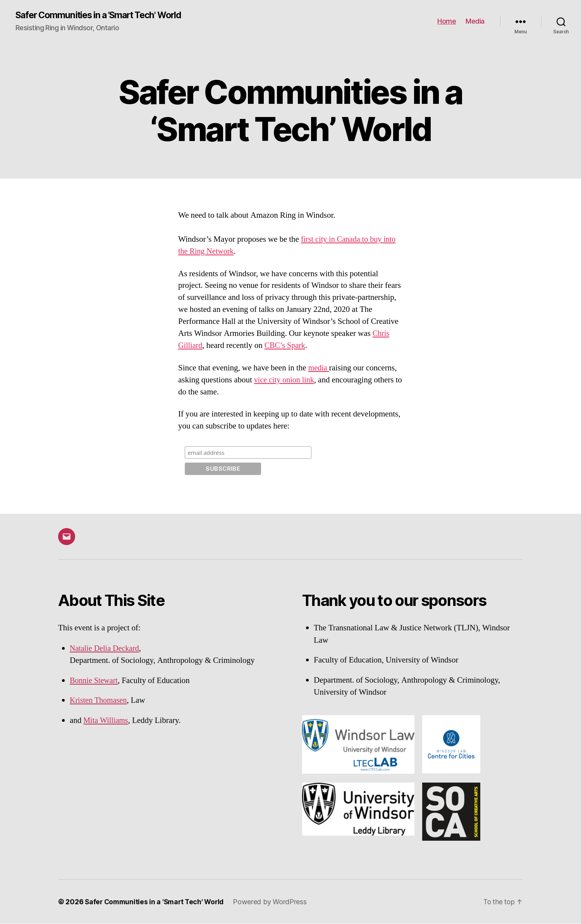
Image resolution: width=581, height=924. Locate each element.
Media (475, 22)
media (319, 368)
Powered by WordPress (274, 902)
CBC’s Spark (287, 346)
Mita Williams (107, 721)
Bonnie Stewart (95, 681)
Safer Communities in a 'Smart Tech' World (104, 15)
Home (447, 22)
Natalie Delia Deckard (106, 649)
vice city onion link (285, 380)
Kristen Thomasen (100, 701)
